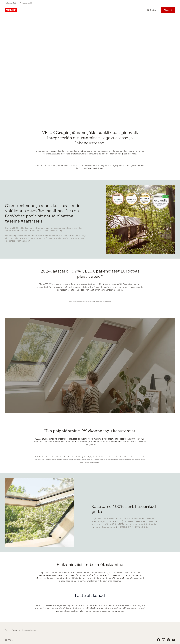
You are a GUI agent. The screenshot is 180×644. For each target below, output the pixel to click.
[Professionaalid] (26, 3)
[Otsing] (151, 10)
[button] (6, 630)
